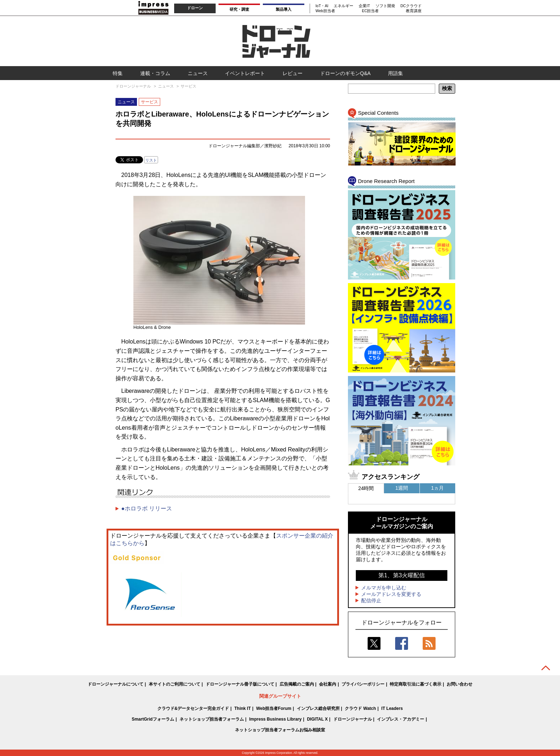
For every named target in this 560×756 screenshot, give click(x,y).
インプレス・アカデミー (401, 719)
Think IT (242, 708)
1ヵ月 (438, 488)
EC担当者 (370, 11)
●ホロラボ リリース (147, 508)
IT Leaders (392, 708)
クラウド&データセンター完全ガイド (193, 708)
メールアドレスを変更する (391, 594)
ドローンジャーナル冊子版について (240, 684)
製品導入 (284, 9)
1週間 (402, 488)
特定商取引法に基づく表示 (416, 684)
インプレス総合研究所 (318, 708)
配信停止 (371, 601)
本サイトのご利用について (175, 684)
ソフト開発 (385, 6)
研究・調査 (239, 9)
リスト (151, 160)
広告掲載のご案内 (297, 684)
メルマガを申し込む (384, 588)
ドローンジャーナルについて (116, 684)
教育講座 (414, 11)
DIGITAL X (317, 719)
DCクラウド (411, 6)
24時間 (366, 488)
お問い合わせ (460, 684)
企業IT (364, 6)
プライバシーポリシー (363, 684)
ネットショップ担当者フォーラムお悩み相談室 (280, 730)
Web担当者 (325, 11)
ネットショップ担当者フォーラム (212, 719)
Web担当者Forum (274, 708)
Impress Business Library (276, 719)
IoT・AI (322, 6)
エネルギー (343, 6)
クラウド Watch (360, 708)
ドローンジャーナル (353, 719)
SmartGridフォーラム (153, 719)
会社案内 (328, 684)
